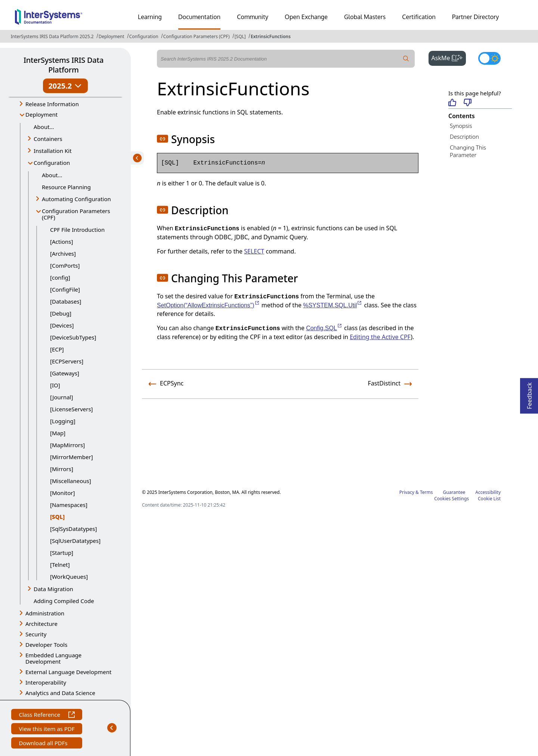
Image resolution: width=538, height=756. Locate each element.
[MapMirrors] (67, 445)
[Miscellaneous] (71, 481)
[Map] (58, 433)
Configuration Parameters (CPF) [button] (76, 214)
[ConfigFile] (65, 289)
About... (44, 127)
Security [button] (36, 634)
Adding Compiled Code (64, 601)
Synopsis (461, 126)
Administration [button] (45, 613)
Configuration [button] (52, 163)
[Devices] (62, 325)
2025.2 (65, 86)
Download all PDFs (44, 744)
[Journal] (61, 397)
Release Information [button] (52, 104)
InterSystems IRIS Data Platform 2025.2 (52, 36)
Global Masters (365, 17)
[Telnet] (60, 565)
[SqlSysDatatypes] (73, 529)
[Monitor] (62, 493)
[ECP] (57, 349)
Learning (150, 17)
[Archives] (63, 253)
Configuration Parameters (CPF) (197, 36)
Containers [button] (48, 139)
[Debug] (61, 313)
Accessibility (488, 492)
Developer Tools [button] (46, 645)
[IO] (55, 385)
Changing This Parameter (468, 151)
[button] (163, 139)
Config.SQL (324, 328)
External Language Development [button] (68, 672)
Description (464, 136)
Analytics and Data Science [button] (60, 693)
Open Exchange (306, 17)
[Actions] (61, 242)
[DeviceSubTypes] (73, 337)
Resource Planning (66, 187)
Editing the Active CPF (380, 337)
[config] (60, 277)
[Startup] (62, 553)
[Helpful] (452, 103)
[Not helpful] (468, 103)
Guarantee (454, 492)
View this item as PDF (47, 730)
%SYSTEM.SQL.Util (333, 305)
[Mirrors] (62, 469)
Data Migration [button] (53, 589)
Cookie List (489, 499)
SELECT (254, 251)
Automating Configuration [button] (76, 199)
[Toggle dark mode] (489, 58)
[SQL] (240, 36)
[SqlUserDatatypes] (75, 541)
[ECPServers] (67, 361)
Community (253, 17)
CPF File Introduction (77, 230)
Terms (426, 492)
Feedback (529, 394)
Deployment (112, 36)
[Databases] (66, 301)
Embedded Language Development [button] (53, 658)
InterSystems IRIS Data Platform (64, 65)
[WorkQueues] (69, 577)
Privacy (407, 492)
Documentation (199, 17)
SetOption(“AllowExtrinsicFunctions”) (208, 305)
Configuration (144, 36)
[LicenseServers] (72, 409)
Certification (419, 17)
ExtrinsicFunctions (271, 36)
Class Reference (47, 715)
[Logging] (63, 421)
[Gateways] (65, 373)
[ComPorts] (65, 265)
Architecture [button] (41, 624)
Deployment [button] (41, 114)
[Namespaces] (69, 505)
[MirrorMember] (72, 457)
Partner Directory (476, 17)
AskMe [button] (449, 57)
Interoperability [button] (46, 682)
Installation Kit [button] (53, 151)
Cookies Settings (452, 499)
